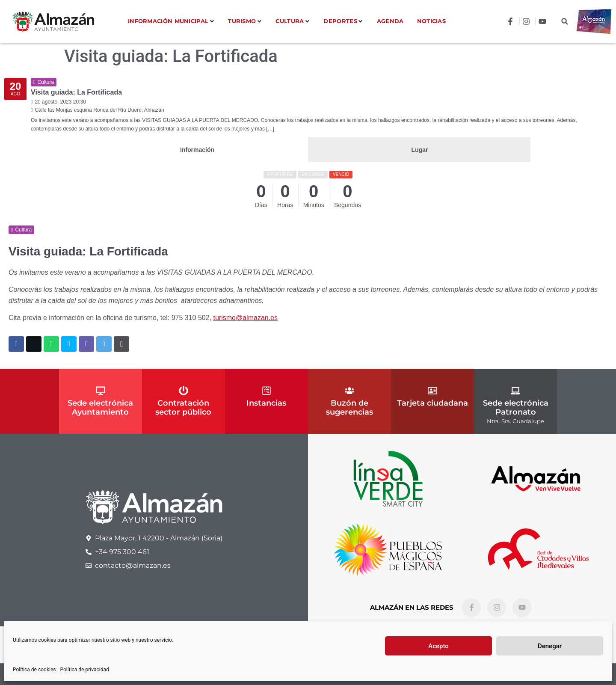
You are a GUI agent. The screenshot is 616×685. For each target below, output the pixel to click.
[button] (564, 22)
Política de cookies (34, 670)
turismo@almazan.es (246, 318)
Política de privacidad (85, 670)
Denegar (550, 646)
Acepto (438, 646)
